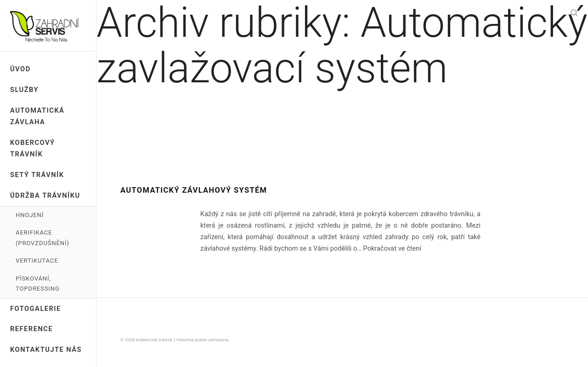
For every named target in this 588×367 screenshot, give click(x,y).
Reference (31, 329)
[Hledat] (574, 14)
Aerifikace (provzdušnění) (42, 238)
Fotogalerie (36, 309)
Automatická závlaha (37, 116)
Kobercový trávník (33, 148)
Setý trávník (37, 175)
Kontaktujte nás (46, 350)
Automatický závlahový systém (194, 190)
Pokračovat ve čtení (392, 249)
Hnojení (30, 215)
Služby (24, 90)
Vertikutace (37, 261)
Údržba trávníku (45, 195)
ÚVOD (20, 69)
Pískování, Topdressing (38, 284)
